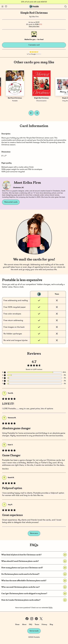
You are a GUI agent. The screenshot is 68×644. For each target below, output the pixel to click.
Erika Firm (35, 17)
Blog (51, 625)
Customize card (34, 45)
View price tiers (34, 26)
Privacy (44, 625)
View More (5, 469)
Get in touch (34, 631)
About (24, 625)
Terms (37, 625)
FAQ (31, 625)
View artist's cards (11, 202)
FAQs (50, 608)
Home (17, 625)
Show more (34, 533)
